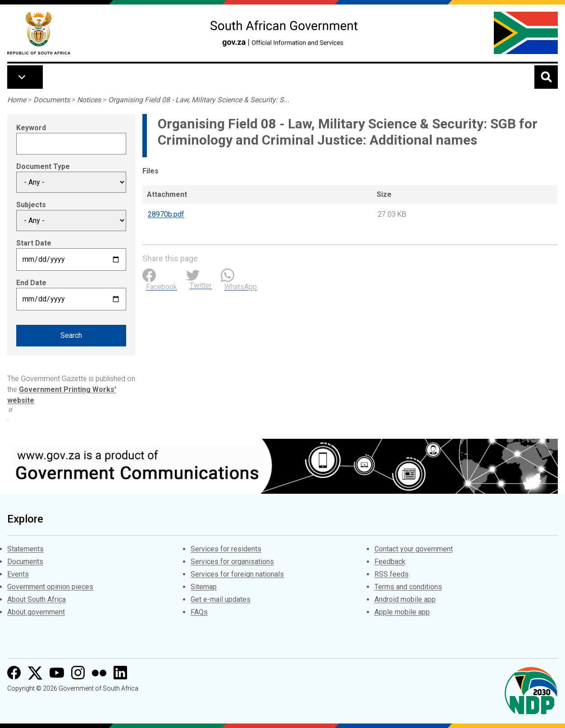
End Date (31, 283)
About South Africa (36, 599)
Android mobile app (405, 599)
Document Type (43, 166)
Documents (52, 100)
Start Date (34, 243)
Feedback (390, 562)
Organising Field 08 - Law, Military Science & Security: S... (199, 100)
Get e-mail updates (221, 599)
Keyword (31, 128)
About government (36, 612)
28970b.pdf (166, 214)
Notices (89, 100)
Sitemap (204, 587)
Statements (25, 549)
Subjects (31, 205)
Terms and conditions (408, 587)
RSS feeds (392, 574)
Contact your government (414, 549)
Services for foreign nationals (237, 574)
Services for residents (226, 549)
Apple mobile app (402, 612)
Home (17, 100)
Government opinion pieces (50, 587)
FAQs (199, 612)
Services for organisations (232, 562)
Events (18, 574)
